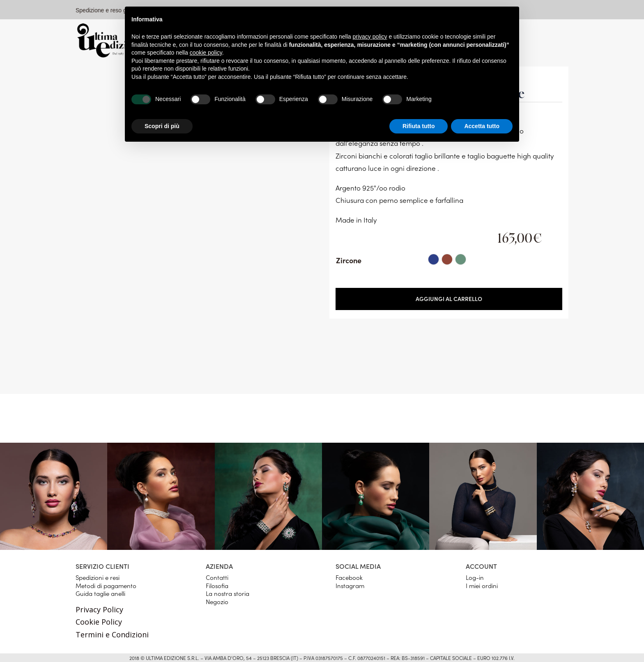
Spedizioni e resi (98, 577)
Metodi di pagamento (106, 585)
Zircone (349, 260)
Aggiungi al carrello (449, 299)
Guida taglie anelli (100, 593)
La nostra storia (228, 593)
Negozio (217, 601)
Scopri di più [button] (162, 126)
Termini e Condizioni (112, 634)
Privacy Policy (99, 609)
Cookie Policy (99, 622)
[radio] (434, 259)
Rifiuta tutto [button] (419, 126)
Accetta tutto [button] (482, 126)
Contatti (217, 577)
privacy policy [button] (370, 37)
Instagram (350, 585)
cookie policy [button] (206, 53)
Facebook (349, 577)
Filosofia (217, 585)
